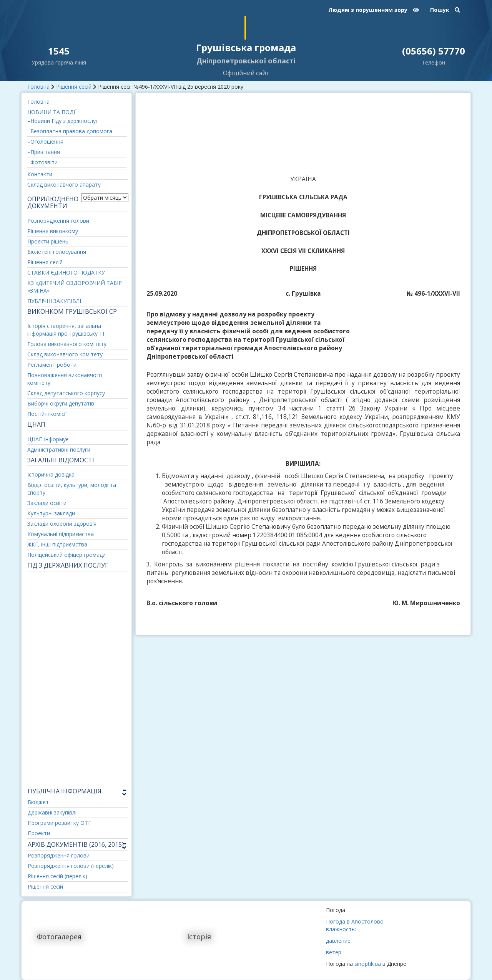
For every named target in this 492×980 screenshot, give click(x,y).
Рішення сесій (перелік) (57, 876)
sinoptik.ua (368, 964)
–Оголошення (45, 142)
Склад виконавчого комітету (65, 354)
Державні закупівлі (52, 812)
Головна (38, 87)
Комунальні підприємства (61, 534)
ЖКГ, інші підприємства (57, 544)
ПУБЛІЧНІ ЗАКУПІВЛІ (54, 301)
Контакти (40, 174)
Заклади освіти (47, 503)
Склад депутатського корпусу (66, 393)
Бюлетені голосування (57, 252)
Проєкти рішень (48, 241)
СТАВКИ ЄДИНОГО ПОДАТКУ (66, 272)
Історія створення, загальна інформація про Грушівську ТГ (66, 330)
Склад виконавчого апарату (64, 185)
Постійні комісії (47, 414)
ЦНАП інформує (48, 439)
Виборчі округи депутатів (61, 403)
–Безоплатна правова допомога (70, 131)
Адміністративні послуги (59, 449)
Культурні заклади (51, 513)
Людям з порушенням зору (374, 10)
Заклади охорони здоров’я (62, 524)
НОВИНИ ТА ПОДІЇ (52, 112)
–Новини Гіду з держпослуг (63, 121)
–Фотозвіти (42, 162)
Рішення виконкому (53, 231)
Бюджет (38, 802)
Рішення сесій (74, 87)
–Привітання (44, 152)
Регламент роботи (52, 365)
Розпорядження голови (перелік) (71, 866)
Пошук (445, 10)
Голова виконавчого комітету (67, 344)
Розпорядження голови (58, 221)
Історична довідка (51, 474)
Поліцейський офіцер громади (66, 555)
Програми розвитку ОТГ (59, 823)
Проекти (39, 833)
